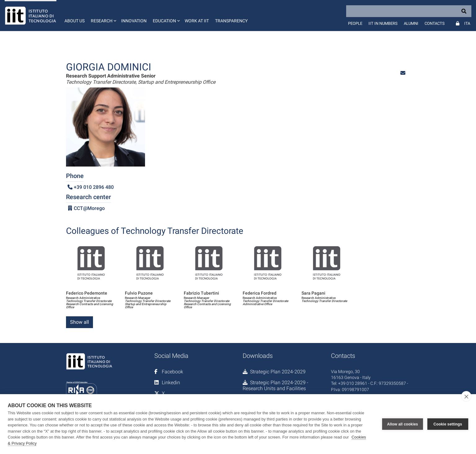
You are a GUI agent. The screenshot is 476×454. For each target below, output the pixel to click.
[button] (103, 16)
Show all (79, 322)
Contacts (435, 23)
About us (75, 21)
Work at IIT (197, 21)
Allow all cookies (403, 424)
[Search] (409, 11)
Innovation (134, 21)
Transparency (231, 21)
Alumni (411, 23)
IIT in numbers (383, 23)
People (355, 23)
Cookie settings (448, 424)
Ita (467, 23)
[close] (466, 396)
